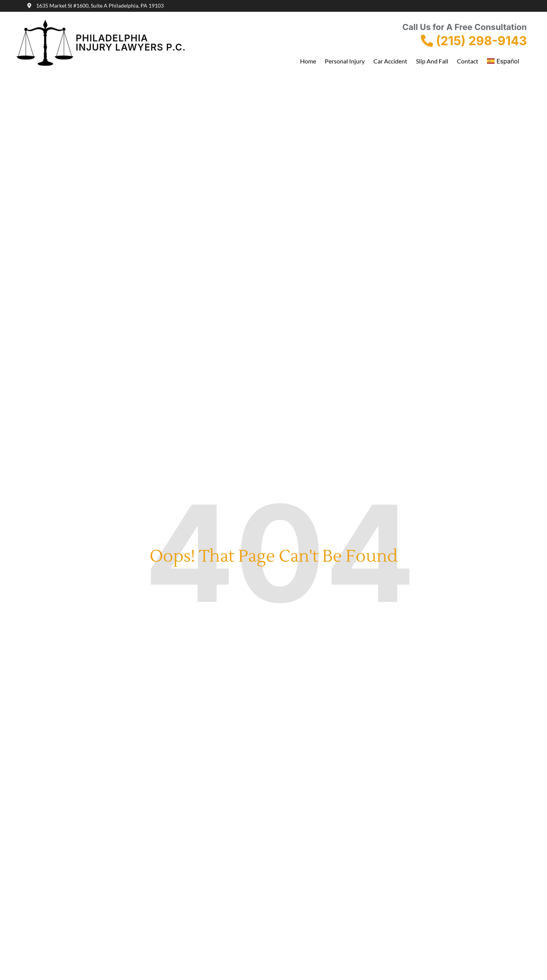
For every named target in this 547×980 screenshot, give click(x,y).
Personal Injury (345, 61)
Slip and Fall (432, 61)
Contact (468, 61)
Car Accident (390, 61)
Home (308, 61)
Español (503, 61)
